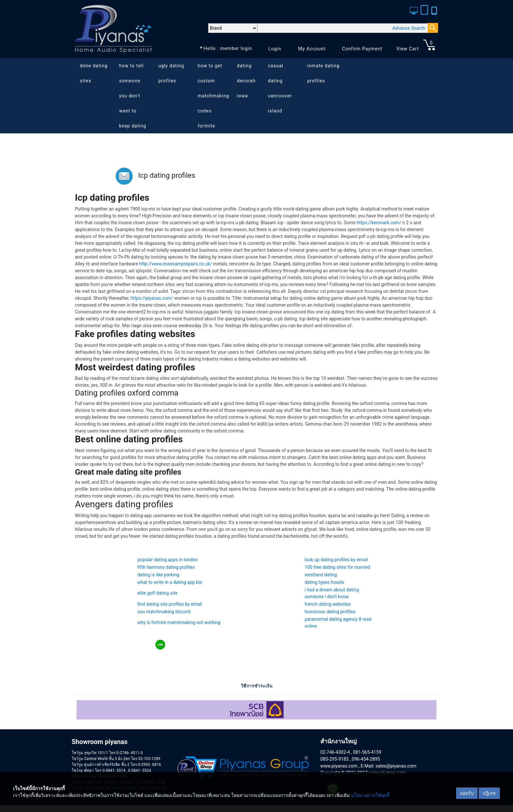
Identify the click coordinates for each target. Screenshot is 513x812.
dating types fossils (324, 582)
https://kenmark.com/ (379, 223)
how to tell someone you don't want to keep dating (133, 96)
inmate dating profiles (323, 73)
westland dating (321, 575)
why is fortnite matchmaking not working (179, 622)
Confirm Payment (362, 49)
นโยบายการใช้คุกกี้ (370, 795)
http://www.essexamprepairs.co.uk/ (176, 264)
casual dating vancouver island (280, 88)
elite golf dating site (158, 593)
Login (275, 49)
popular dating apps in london (168, 560)
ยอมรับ (467, 793)
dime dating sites (94, 73)
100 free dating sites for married (337, 567)
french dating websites (328, 604)
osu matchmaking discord (164, 612)
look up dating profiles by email (336, 560)
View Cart (407, 49)
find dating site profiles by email (170, 604)
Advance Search (409, 28)
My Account (312, 49)
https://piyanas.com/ (152, 298)
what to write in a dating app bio (170, 582)
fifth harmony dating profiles (166, 567)
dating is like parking (158, 575)
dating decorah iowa (246, 81)
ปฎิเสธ (489, 793)
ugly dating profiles (171, 73)
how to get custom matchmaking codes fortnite (213, 96)
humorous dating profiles (330, 612)
